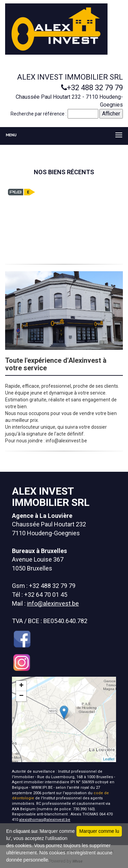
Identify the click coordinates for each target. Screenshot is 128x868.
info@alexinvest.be (53, 603)
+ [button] (21, 686)
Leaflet (109, 759)
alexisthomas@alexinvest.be (45, 820)
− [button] (21, 696)
